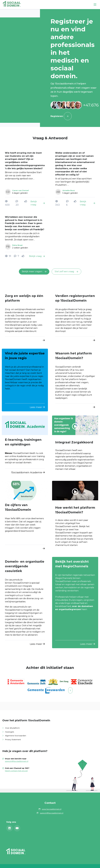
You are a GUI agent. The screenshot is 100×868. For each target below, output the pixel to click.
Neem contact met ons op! (16, 771)
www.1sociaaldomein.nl (52, 809)
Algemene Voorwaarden (16, 736)
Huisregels (10, 732)
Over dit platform (12, 728)
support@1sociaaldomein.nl (17, 761)
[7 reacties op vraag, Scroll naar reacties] (16, 256)
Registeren (61, 116)
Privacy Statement (13, 740)
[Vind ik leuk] (26, 201)
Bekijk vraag (38, 203)
